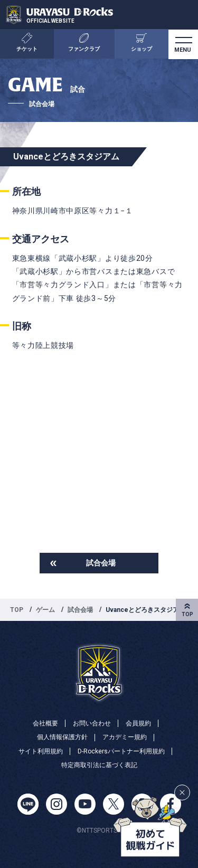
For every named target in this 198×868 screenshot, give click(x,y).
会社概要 (45, 723)
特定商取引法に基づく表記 (99, 765)
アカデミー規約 (125, 737)
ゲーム (45, 610)
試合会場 (101, 563)
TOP (17, 610)
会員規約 (138, 723)
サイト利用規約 (41, 751)
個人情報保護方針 (62, 737)
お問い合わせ (92, 723)
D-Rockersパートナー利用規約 (121, 751)
